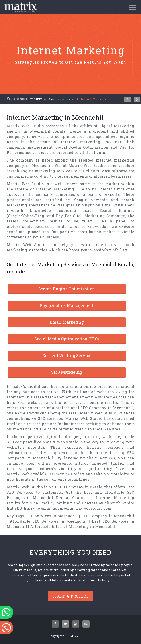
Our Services (60, 99)
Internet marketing (81, 142)
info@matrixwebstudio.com (85, 508)
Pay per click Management (67, 305)
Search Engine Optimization (67, 289)
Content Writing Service (67, 355)
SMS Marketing (67, 372)
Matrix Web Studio (25, 126)
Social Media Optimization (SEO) (67, 339)
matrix (36, 99)
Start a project (70, 596)
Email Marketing (67, 322)
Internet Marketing (94, 99)
